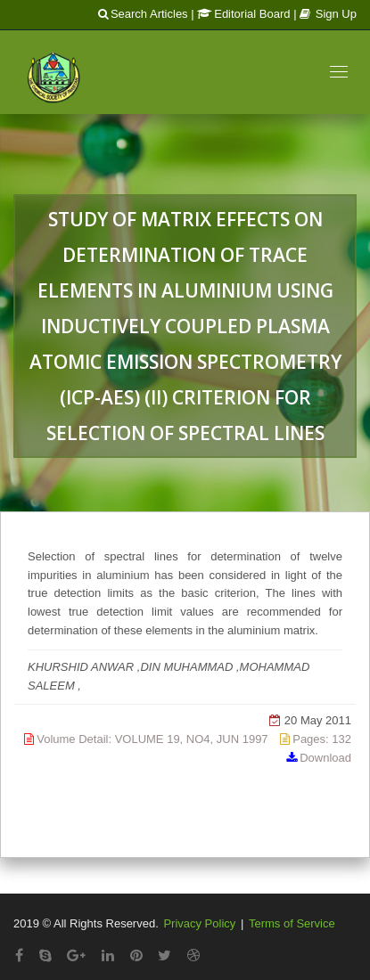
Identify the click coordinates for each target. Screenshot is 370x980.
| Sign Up (325, 14)
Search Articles (143, 14)
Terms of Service (292, 923)
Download (325, 758)
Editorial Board (243, 14)
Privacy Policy (199, 923)
